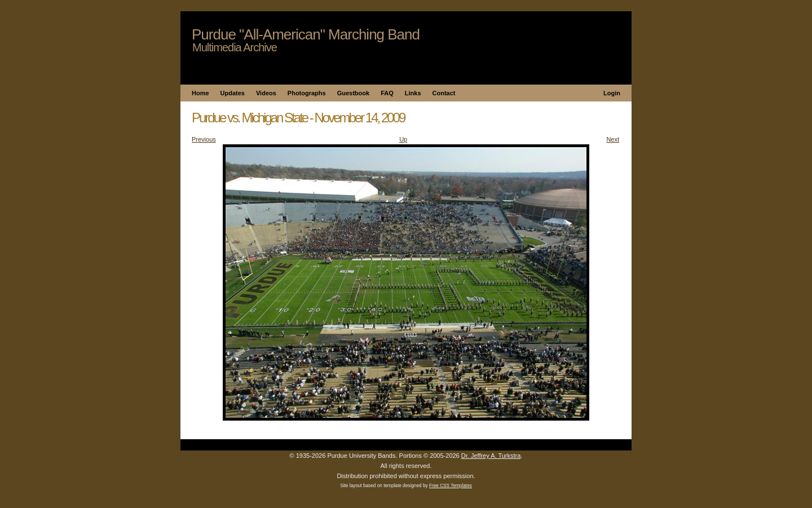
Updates (233, 93)
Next (613, 139)
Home (200, 93)
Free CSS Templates (451, 486)
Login (612, 93)
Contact (444, 93)
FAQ (387, 93)
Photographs (307, 93)
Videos (266, 93)
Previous (204, 139)
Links (413, 93)
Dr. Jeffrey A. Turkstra (491, 456)
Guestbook (353, 93)
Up (403, 139)
